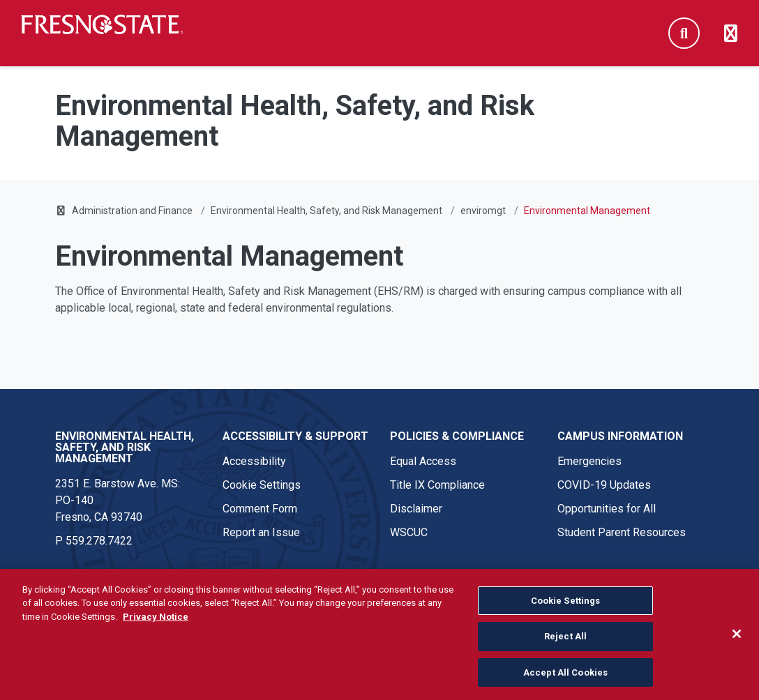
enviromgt (483, 211)
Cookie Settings (262, 485)
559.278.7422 (99, 541)
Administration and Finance (132, 211)
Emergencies (589, 461)
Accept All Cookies (565, 680)
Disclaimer (416, 509)
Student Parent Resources (622, 532)
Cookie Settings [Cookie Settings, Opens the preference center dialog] (566, 608)
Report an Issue (261, 532)
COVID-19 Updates (604, 485)
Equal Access (423, 461)
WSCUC (409, 532)
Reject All (565, 645)
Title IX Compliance (437, 485)
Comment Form (260, 509)
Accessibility (254, 461)
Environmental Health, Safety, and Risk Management (326, 211)
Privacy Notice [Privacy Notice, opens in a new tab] (156, 624)
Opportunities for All (607, 509)
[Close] (737, 641)
